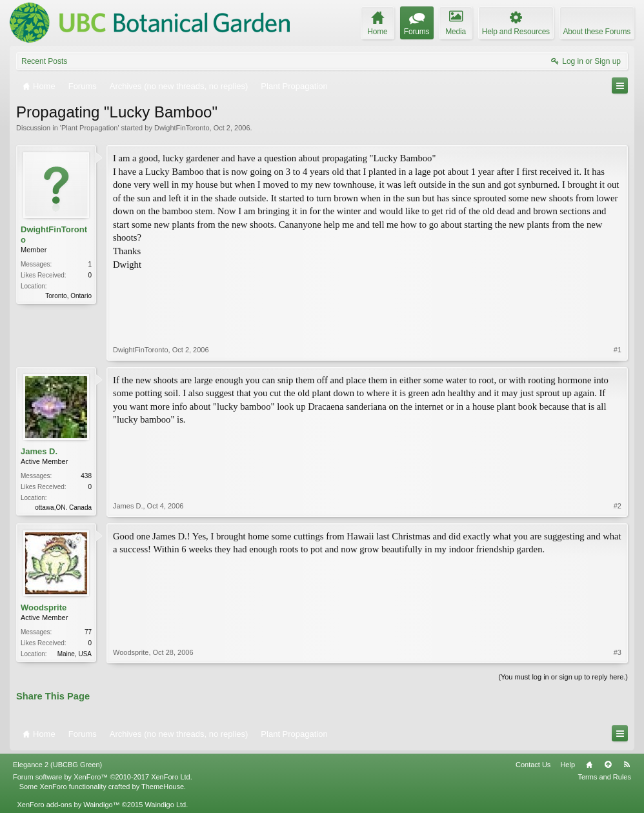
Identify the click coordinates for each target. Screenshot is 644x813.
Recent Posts (44, 61)
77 (88, 632)
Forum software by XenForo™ (103, 777)
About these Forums (597, 32)
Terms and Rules (604, 777)
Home (589, 765)
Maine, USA (75, 654)
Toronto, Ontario (68, 296)
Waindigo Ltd (165, 805)
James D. (39, 451)
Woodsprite (44, 607)
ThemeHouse (163, 787)
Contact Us (533, 765)
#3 (618, 652)
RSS (627, 765)
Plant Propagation (89, 128)
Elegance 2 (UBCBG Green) (57, 765)
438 (86, 476)
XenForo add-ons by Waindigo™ (68, 805)
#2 (618, 506)
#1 (618, 350)
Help (568, 765)
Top (608, 765)
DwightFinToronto (182, 128)
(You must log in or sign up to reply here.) (563, 677)
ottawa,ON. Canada (63, 507)
